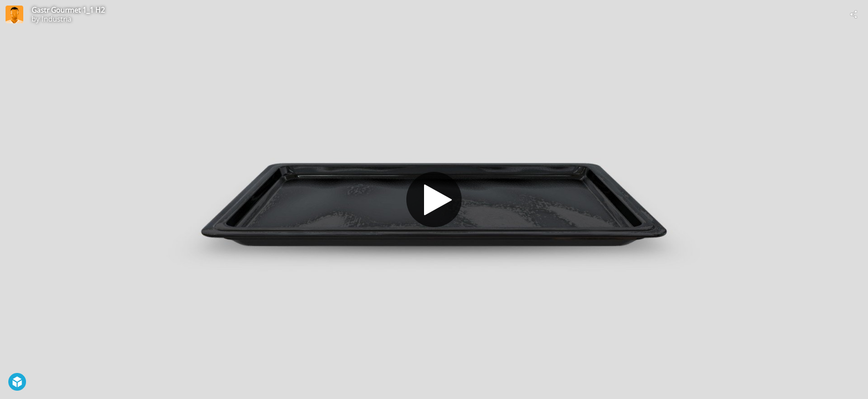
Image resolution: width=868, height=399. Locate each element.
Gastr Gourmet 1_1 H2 (68, 10)
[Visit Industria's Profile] (14, 14)
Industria (56, 19)
